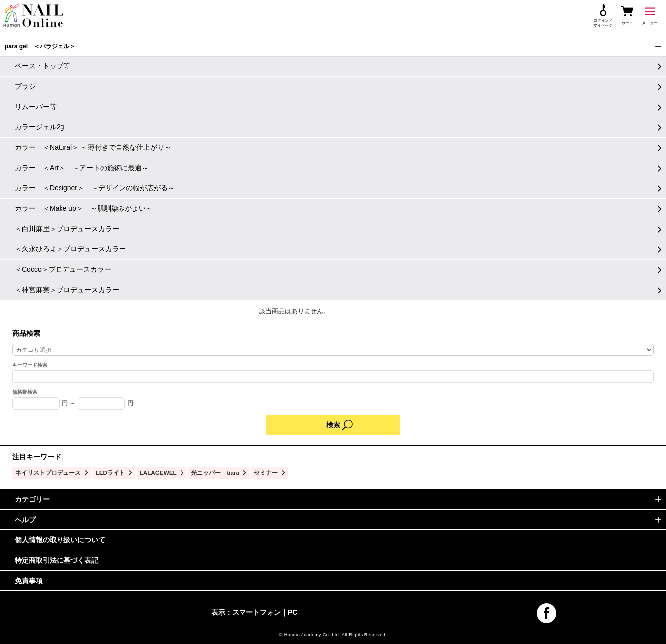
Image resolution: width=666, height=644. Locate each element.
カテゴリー (32, 499)
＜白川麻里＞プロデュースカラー (67, 229)
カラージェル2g (40, 127)
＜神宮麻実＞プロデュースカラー (67, 290)
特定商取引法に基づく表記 (57, 560)
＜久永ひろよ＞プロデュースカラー (70, 249)
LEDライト (110, 473)
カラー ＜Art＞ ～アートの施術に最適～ (82, 168)
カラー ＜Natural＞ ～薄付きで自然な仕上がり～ (93, 147)
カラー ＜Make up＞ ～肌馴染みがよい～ (84, 208)
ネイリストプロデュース (48, 473)
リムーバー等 (36, 107)
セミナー (266, 473)
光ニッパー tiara (215, 473)
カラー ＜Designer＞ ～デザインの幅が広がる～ (95, 188)
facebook (546, 613)
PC (292, 612)
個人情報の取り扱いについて (60, 540)
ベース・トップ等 (43, 66)
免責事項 (29, 581)
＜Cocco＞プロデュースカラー (63, 269)
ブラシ (25, 86)
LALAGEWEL (158, 473)
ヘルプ (25, 520)
